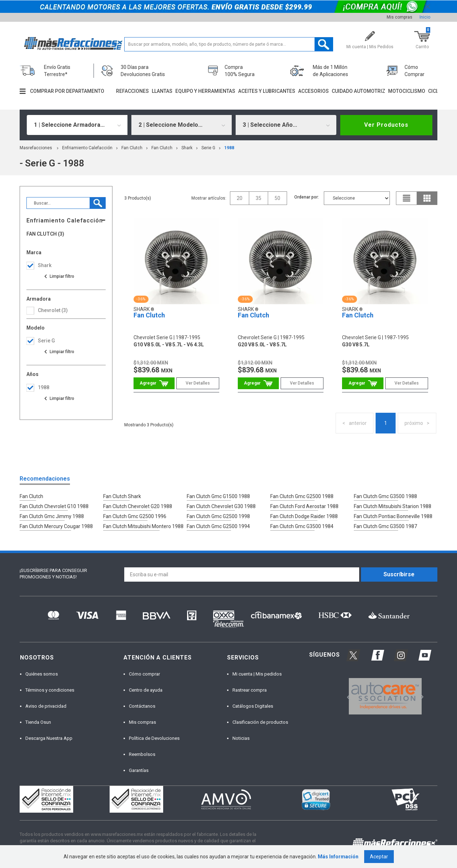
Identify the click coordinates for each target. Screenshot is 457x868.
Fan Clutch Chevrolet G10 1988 (54, 506)
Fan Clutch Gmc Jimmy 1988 (52, 516)
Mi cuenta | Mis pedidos (257, 674)
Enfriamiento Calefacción (87, 148)
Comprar (154, 383)
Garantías (139, 770)
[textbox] (229, 44)
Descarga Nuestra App (49, 738)
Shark (187, 148)
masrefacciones (36, 148)
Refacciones (132, 91)
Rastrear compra (250, 690)
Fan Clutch (132, 148)
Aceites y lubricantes (267, 91)
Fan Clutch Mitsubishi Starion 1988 (393, 506)
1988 (229, 148)
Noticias (241, 738)
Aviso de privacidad (46, 706)
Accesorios (313, 91)
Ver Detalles (198, 383)
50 (277, 198)
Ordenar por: (307, 197)
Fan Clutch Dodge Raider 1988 (304, 516)
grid (427, 198)
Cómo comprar (144, 674)
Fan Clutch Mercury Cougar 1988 (56, 526)
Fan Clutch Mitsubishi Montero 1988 (143, 526)
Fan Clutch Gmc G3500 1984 (302, 526)
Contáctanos (142, 706)
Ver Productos (386, 125)
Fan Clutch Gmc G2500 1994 (218, 526)
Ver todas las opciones (59, 276)
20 (240, 198)
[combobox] (77, 125)
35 (258, 198)
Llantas (162, 91)
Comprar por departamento (67, 91)
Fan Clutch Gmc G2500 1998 (218, 516)
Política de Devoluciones (154, 738)
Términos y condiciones (50, 690)
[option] (385, 696)
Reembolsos (142, 754)
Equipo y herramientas (205, 91)
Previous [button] (346, 696)
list (407, 198)
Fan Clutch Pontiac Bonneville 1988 (393, 516)
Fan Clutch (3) (45, 234)
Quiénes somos (42, 674)
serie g (208, 148)
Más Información (338, 857)
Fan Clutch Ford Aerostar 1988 (304, 506)
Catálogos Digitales (253, 706)
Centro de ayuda (146, 690)
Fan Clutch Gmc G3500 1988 (385, 496)
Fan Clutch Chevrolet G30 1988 (221, 506)
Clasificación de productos (260, 722)
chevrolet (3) (53, 310)
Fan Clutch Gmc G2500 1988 (302, 496)
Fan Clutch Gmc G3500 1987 (385, 526)
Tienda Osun (38, 722)
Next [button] (421, 696)
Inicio (425, 17)
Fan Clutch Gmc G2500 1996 (135, 516)
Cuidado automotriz (358, 91)
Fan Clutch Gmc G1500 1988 (218, 496)
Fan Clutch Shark (122, 496)
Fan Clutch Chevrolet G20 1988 (138, 506)
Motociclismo (407, 91)
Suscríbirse (399, 574)
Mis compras (400, 17)
